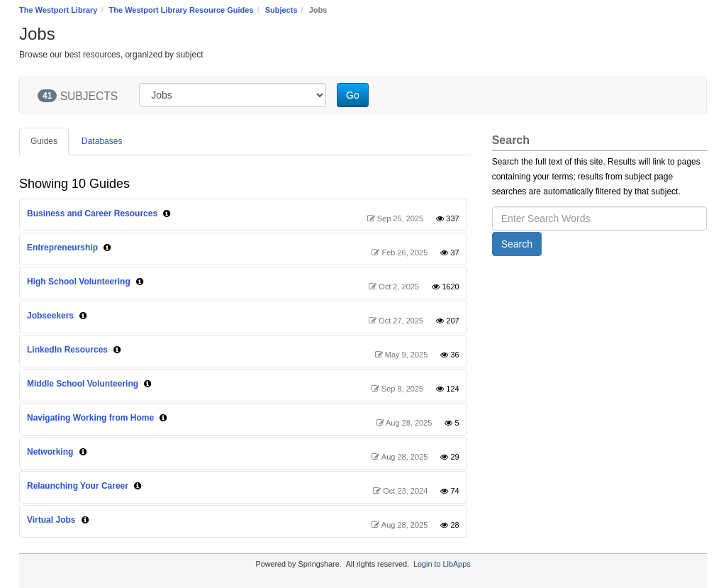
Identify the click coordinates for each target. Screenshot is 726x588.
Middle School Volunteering (83, 384)
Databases (102, 141)
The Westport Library (58, 10)
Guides (44, 141)
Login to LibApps (442, 564)
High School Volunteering (79, 282)
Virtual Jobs (51, 520)
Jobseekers (50, 316)
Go (353, 95)
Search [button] (517, 244)
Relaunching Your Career (78, 486)
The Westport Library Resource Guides (181, 10)
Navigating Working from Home (90, 418)
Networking (50, 452)
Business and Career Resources (92, 213)
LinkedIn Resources (67, 350)
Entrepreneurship (62, 248)
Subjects (281, 10)
